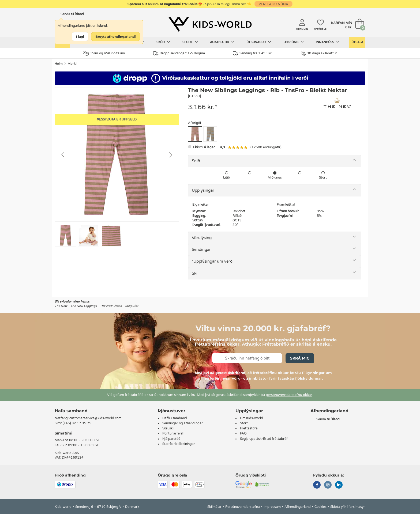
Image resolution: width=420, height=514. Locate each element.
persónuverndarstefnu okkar (289, 395)
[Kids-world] (210, 24)
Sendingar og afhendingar (183, 423)
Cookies (320, 507)
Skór (163, 42)
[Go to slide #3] (112, 235)
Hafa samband (71, 411)
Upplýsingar (203, 190)
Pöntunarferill (173, 433)
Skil (195, 273)
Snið (196, 161)
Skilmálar (214, 507)
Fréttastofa (249, 428)
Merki (72, 64)
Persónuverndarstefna (243, 507)
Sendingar (201, 250)
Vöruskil (168, 428)
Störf (244, 423)
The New (61, 306)
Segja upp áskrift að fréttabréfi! (265, 439)
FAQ (243, 433)
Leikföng (294, 42)
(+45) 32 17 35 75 (77, 423)
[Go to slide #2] (89, 235)
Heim (59, 64)
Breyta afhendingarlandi (116, 37)
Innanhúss (328, 42)
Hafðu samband (175, 418)
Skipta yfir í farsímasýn (348, 507)
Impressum (272, 507)
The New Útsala (111, 306)
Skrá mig (300, 358)
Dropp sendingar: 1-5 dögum (179, 53)
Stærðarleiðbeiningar (179, 444)
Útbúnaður (259, 42)
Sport (190, 42)
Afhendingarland (298, 507)
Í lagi (80, 37)
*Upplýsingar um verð (212, 261)
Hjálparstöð (171, 439)
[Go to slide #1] (65, 235)
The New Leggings (84, 306)
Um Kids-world (252, 418)
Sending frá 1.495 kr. (253, 53)
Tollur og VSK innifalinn (104, 53)
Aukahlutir (222, 42)
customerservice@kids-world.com (95, 418)
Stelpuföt (132, 306)
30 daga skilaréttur (319, 53)
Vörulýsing (202, 238)
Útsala (357, 42)
